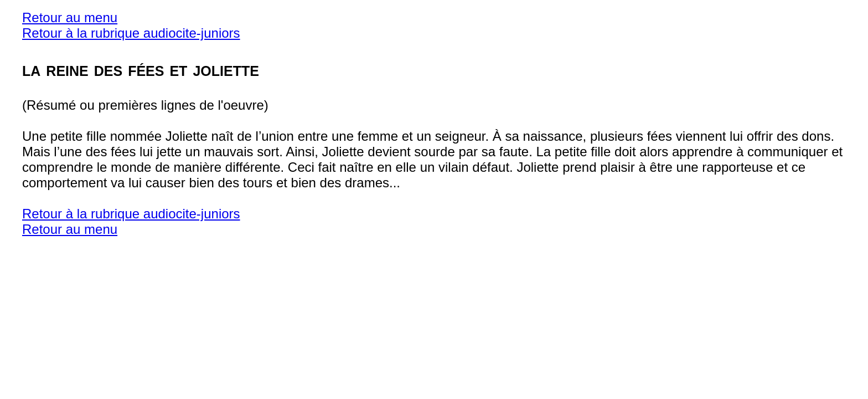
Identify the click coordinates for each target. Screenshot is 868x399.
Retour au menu (70, 17)
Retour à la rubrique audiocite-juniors (131, 33)
